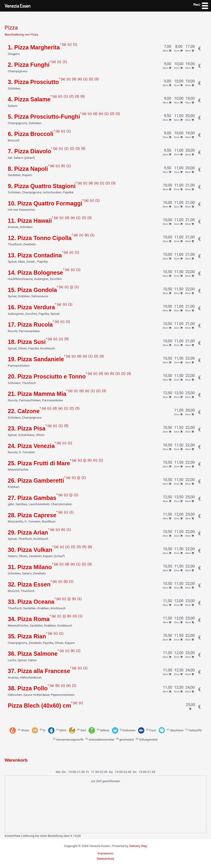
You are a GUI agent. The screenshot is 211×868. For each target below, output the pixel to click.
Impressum (105, 853)
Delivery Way (138, 846)
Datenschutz (105, 859)
